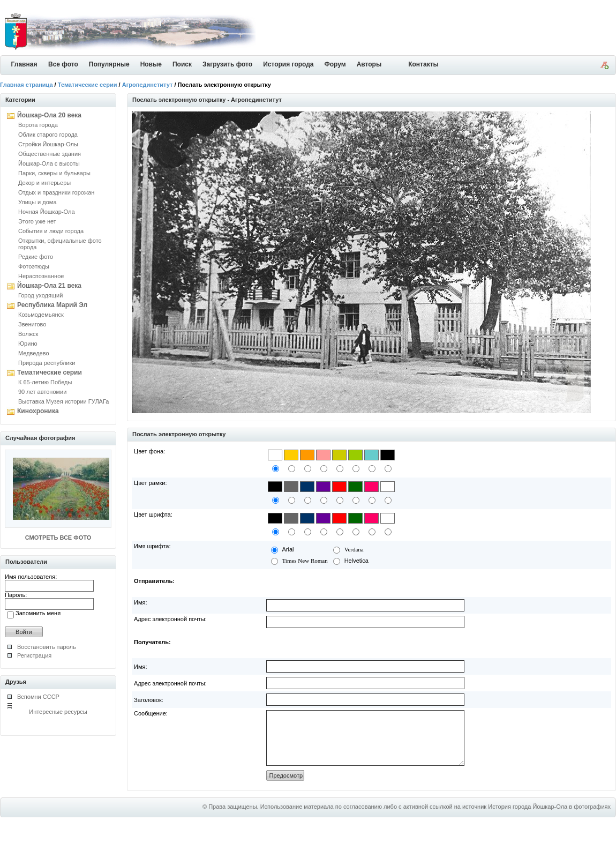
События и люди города (51, 231)
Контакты (423, 64)
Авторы (369, 64)
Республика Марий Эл (52, 305)
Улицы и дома (37, 202)
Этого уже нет (37, 221)
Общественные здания (50, 154)
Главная (24, 64)
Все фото (63, 64)
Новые (151, 64)
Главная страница (27, 85)
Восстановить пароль (47, 647)
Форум (335, 64)
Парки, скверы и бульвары (54, 173)
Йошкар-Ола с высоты (49, 163)
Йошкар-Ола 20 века (49, 115)
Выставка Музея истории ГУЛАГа (63, 401)
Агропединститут (148, 85)
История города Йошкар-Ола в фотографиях (549, 818)
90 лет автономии (42, 392)
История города (288, 64)
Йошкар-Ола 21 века (49, 286)
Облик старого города (48, 135)
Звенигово (32, 324)
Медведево (34, 353)
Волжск (28, 334)
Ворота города (38, 125)
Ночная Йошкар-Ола (47, 212)
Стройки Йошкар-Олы (48, 144)
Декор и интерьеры (44, 183)
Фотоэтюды (34, 266)
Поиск (182, 64)
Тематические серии (88, 85)
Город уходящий (40, 295)
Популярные (109, 64)
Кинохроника (38, 411)
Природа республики (47, 363)
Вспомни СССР (38, 697)
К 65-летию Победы (45, 382)
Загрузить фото (227, 64)
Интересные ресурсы (58, 712)
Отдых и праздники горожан (56, 192)
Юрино (28, 344)
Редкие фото (36, 257)
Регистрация (34, 655)
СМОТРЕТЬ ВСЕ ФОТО (58, 538)
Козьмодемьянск (41, 315)
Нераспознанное (41, 276)
